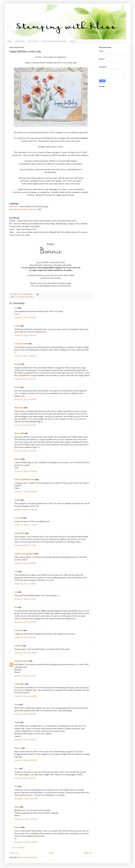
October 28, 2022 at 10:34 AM (26, 471)
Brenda (17, 364)
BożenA (17, 827)
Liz (16, 592)
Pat (16, 607)
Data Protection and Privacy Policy (54, 41)
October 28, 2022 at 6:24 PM (25, 622)
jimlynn (17, 459)
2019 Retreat (20, 41)
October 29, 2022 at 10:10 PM (26, 760)
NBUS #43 (14, 206)
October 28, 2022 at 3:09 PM (25, 584)
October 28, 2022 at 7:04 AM (25, 317)
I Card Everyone (21, 344)
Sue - (16, 768)
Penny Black (30, 297)
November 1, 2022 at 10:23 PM (26, 799)
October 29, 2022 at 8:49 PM (25, 740)
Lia (16, 308)
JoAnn (17, 500)
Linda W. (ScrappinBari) (24, 554)
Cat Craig (18, 518)
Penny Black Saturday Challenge (23, 209)
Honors (72, 41)
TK (16, 786)
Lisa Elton (19, 630)
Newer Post (14, 853)
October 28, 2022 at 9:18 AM (25, 399)
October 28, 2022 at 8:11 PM (25, 637)
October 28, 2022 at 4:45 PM (25, 599)
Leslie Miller (19, 684)
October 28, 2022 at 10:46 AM (26, 492)
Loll (16, 571)
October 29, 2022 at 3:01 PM (25, 714)
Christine (18, 646)
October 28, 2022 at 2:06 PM (25, 563)
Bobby (17, 387)
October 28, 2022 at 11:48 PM (25, 653)
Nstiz (16, 704)
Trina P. (18, 748)
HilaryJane (19, 408)
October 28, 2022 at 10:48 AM (26, 510)
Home (10, 41)
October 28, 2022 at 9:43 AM (25, 451)
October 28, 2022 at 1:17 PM (25, 545)
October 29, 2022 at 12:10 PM (26, 696)
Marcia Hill (19, 433)
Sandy (17, 722)
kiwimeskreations (21, 661)
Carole (17, 326)
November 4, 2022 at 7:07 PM (26, 819)
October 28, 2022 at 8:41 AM (25, 379)
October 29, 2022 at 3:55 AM (25, 676)
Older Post (88, 853)
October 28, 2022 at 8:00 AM (25, 335)
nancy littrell (19, 533)
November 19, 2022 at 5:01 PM (26, 842)
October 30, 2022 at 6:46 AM (25, 778)
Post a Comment (18, 847)
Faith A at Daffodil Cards (24, 479)
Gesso (17, 297)
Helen (17, 807)
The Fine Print (33, 41)
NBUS (22, 297)
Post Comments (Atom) (28, 857)
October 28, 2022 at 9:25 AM (25, 425)
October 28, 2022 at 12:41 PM (26, 525)
